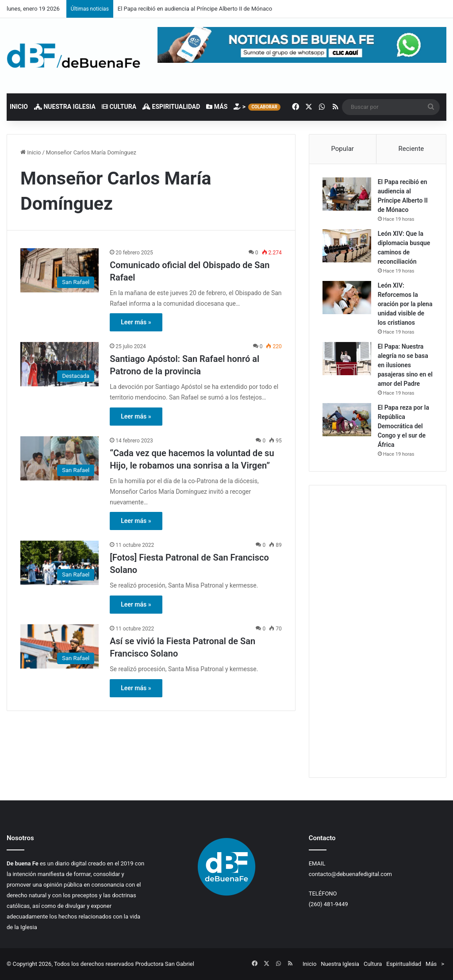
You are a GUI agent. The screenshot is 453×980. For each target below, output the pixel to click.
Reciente (411, 149)
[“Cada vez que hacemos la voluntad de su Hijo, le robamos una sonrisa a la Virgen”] (60, 458)
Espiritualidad (171, 107)
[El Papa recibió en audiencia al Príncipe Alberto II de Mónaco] (347, 194)
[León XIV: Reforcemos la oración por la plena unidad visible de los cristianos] (347, 298)
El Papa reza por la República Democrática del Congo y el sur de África (403, 426)
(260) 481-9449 (328, 904)
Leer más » (136, 322)
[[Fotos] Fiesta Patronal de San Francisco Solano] (60, 563)
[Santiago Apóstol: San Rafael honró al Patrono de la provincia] (60, 364)
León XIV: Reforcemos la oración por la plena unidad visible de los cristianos (405, 304)
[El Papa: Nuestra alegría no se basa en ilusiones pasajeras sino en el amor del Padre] (347, 359)
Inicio (19, 107)
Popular (342, 149)
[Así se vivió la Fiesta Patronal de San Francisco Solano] (60, 646)
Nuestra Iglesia (65, 107)
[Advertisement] (378, 631)
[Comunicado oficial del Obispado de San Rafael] (60, 270)
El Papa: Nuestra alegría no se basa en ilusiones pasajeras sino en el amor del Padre (405, 365)
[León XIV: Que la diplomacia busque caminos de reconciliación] (347, 246)
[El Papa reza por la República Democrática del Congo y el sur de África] (347, 420)
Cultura (119, 107)
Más (217, 107)
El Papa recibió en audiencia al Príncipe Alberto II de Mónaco (195, 9)
